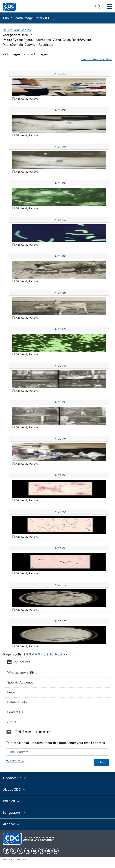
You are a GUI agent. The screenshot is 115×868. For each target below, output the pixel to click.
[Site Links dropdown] (109, 7)
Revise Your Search (17, 30)
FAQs (11, 692)
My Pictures (19, 662)
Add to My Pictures (27, 99)
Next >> (61, 654)
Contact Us (15, 712)
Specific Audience (20, 682)
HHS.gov (8, 860)
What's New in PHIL (22, 673)
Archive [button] (12, 824)
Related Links (17, 702)
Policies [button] (12, 801)
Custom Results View (97, 59)
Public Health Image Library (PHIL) (29, 18)
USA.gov (22, 860)
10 (51, 654)
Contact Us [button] (15, 778)
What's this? (15, 761)
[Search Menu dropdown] (98, 7)
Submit (102, 762)
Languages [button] (14, 812)
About (12, 722)
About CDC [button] (15, 789)
